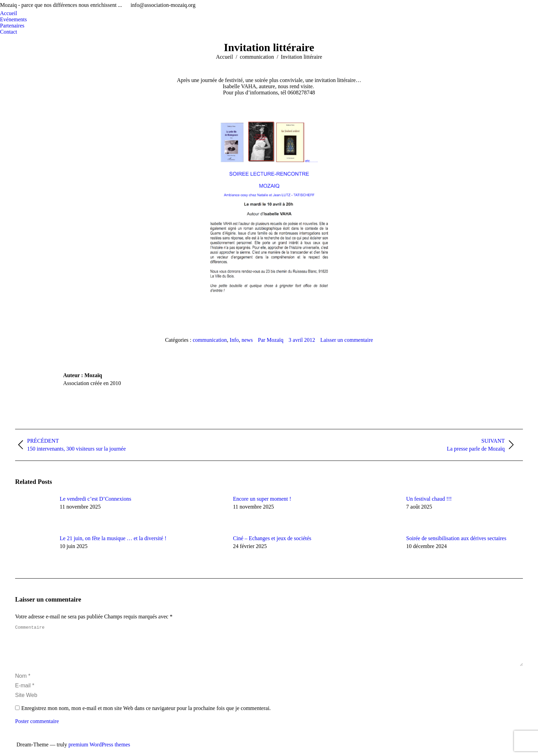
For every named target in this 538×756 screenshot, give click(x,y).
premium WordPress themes (100, 753)
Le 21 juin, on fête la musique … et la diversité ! (113, 538)
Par (271, 340)
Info (234, 340)
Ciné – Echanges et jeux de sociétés (272, 538)
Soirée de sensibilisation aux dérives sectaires (456, 538)
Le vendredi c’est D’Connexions (95, 499)
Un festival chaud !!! (429, 499)
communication (210, 340)
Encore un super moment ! (262, 499)
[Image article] (34, 511)
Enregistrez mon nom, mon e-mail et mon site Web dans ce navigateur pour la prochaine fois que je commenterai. (146, 716)
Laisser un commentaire (347, 340)
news (247, 340)
